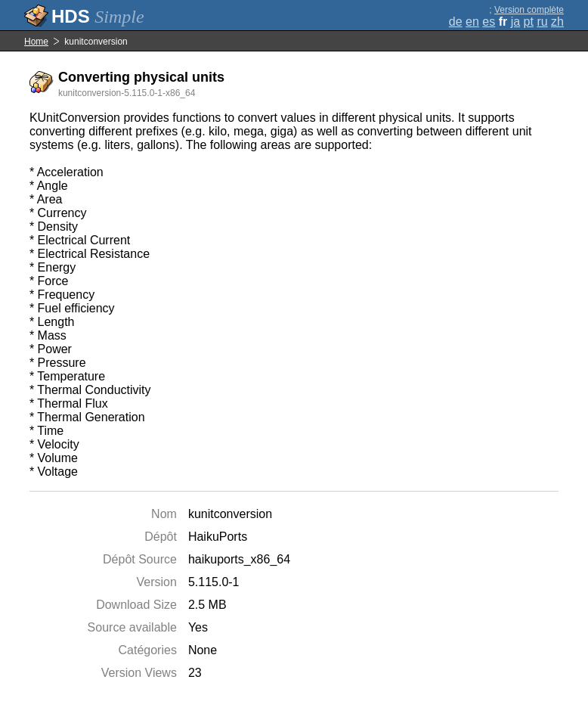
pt (529, 22)
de (456, 22)
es (489, 22)
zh (557, 22)
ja (515, 22)
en (472, 22)
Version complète (529, 10)
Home (36, 42)
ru (542, 22)
